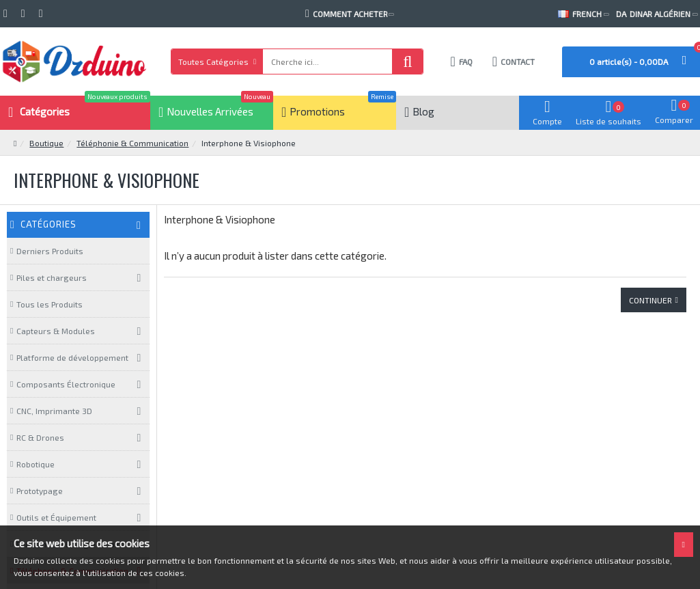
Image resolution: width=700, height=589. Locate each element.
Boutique (46, 143)
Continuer (650, 300)
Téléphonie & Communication (132, 143)
